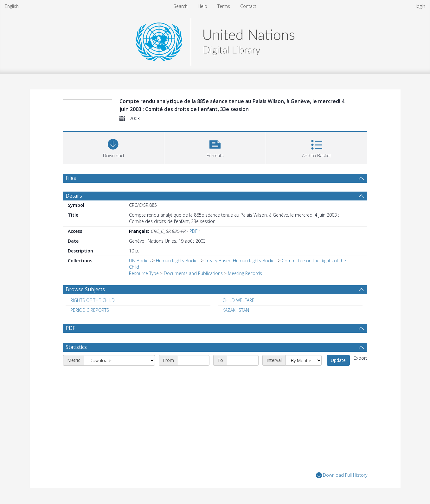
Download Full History (342, 475)
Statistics (76, 347)
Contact (248, 6)
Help (202, 6)
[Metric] (119, 360)
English (12, 6)
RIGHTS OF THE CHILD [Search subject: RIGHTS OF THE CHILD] (93, 300)
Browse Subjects (85, 289)
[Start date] (194, 360)
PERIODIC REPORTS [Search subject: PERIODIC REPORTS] (90, 310)
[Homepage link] (215, 40)
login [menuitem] (420, 6)
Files (71, 178)
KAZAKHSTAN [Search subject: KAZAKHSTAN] (236, 310)
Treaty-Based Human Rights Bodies (241, 261)
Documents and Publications (193, 273)
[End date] (243, 360)
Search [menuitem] (181, 6)
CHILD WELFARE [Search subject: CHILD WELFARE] (238, 300)
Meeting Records (245, 273)
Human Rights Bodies (178, 261)
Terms (224, 6)
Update (338, 360)
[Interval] (304, 360)
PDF (193, 231)
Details (74, 196)
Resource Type (144, 273)
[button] (215, 147)
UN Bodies (140, 261)
